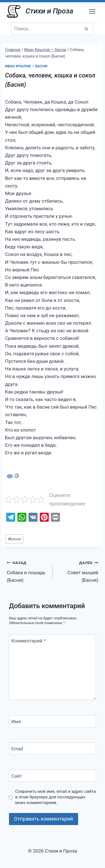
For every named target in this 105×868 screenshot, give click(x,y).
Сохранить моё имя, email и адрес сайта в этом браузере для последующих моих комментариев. (55, 797)
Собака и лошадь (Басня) (27, 571)
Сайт (17, 776)
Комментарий (29, 641)
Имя (16, 722)
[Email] (53, 749)
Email (17, 749)
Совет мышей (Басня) (78, 571)
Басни (14, 539)
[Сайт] (53, 776)
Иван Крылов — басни (26, 66)
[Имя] (53, 721)
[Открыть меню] (92, 11)
